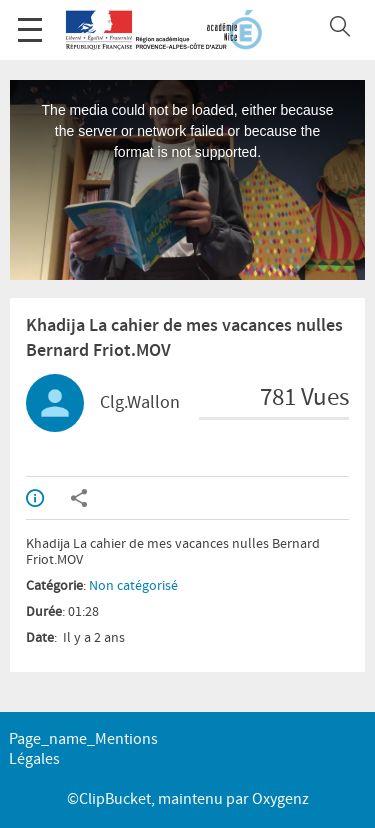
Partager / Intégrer (79, 498)
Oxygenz (280, 799)
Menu (30, 19)
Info (35, 498)
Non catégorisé (133, 586)
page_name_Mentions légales (83, 749)
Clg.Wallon (140, 403)
